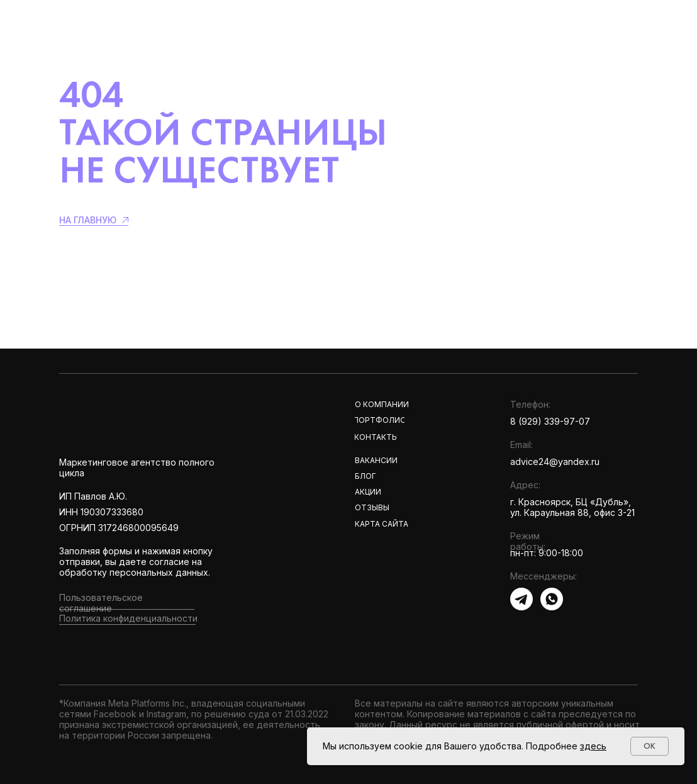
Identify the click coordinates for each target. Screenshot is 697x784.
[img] (150, 417)
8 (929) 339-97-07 (550, 421)
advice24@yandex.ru (555, 462)
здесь (593, 746)
